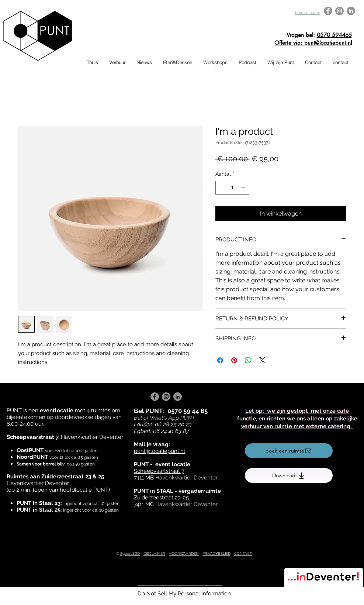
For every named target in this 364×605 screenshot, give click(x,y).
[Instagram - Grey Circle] (339, 11)
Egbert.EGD (130, 554)
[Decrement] (221, 188)
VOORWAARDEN (184, 554)
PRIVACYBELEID (216, 554)
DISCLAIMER (154, 554)
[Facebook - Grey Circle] (328, 11)
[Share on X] (262, 360)
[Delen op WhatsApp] (248, 360)
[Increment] (244, 188)
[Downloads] (289, 475)
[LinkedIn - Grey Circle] (351, 11)
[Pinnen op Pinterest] (234, 360)
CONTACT (243, 554)
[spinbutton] (232, 188)
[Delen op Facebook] (220, 360)
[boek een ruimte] (289, 451)
